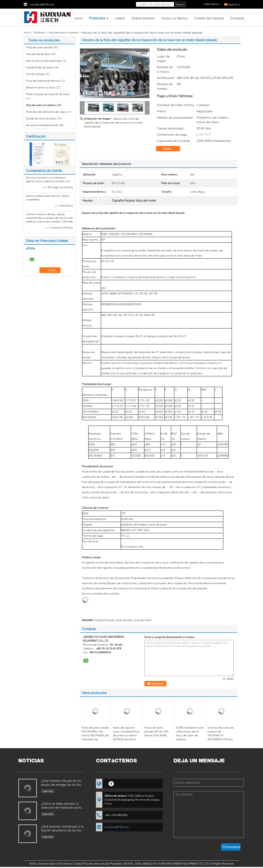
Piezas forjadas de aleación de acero (48, 94)
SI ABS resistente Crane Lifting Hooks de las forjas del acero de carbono (190, 733)
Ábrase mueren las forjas (41, 87)
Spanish (234, 5)
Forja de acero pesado (39, 47)
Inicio (79, 18)
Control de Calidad (209, 18)
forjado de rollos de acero (41, 118)
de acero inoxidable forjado (42, 125)
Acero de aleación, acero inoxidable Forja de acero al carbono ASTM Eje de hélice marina (126, 735)
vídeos (120, 18)
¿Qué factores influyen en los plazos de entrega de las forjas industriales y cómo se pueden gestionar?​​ (63, 783)
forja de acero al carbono (64, 32)
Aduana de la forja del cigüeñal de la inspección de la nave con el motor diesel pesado (113, 123)
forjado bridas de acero (40, 67)
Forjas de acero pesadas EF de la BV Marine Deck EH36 (157, 731)
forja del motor (143, 620)
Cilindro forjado (35, 74)
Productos (97, 18)
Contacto (237, 18)
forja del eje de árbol (38, 54)
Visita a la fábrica (175, 18)
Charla (170, 149)
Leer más (48, 791)
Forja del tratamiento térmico (43, 81)
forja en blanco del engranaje (43, 61)
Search (180, 4)
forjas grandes (124, 620)
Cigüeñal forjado (104, 620)
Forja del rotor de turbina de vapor (46, 112)
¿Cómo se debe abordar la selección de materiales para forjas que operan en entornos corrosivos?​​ (62, 806)
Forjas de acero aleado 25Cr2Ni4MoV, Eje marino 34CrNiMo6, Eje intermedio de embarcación (95, 735)
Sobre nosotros (143, 18)
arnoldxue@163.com (42, 4)
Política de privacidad (42, 864)
